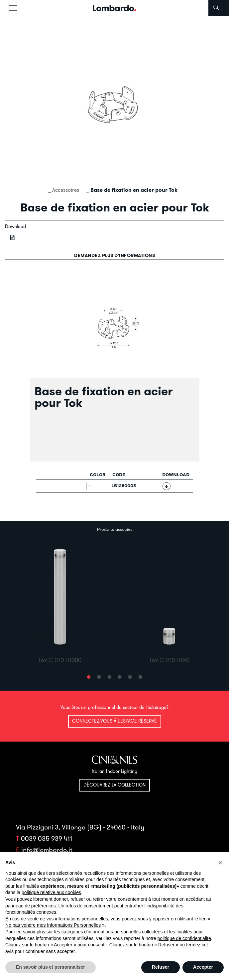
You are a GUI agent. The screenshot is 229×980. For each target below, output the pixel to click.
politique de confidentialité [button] (184, 938)
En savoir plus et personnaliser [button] (51, 967)
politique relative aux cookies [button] (51, 892)
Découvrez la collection (114, 785)
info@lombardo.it (47, 850)
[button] (89, 677)
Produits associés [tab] (115, 529)
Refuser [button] (161, 967)
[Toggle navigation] (13, 8)
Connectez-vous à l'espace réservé (114, 721)
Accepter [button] (203, 967)
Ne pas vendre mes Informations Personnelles (53, 925)
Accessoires (66, 190)
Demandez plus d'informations (114, 255)
